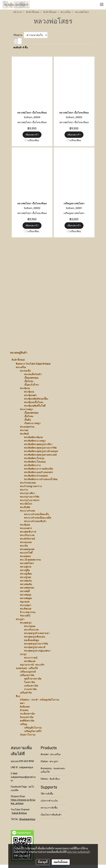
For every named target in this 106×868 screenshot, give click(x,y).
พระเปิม (24, 546)
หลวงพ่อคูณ (26, 598)
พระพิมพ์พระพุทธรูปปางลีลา (38, 444)
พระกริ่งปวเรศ (27, 535)
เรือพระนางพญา (32, 423)
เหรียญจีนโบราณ (33, 728)
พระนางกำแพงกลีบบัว (35, 521)
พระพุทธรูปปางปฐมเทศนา (37, 651)
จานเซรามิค (30, 689)
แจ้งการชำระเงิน (49, 801)
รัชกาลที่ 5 (25, 616)
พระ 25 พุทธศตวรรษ (30, 560)
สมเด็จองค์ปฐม (32, 640)
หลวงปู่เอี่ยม (26, 574)
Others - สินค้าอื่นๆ (50, 779)
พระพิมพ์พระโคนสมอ (35, 462)
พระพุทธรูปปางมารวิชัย (36, 644)
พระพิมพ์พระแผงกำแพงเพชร (38, 472)
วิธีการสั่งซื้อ (47, 794)
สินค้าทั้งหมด (18, 360)
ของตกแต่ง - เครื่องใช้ (27, 668)
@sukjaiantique (27, 819)
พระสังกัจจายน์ (27, 539)
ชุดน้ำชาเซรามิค (33, 679)
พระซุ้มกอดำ (30, 395)
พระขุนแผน (26, 542)
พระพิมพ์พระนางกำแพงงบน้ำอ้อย (41, 479)
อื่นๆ (18, 696)
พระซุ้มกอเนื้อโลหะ (34, 402)
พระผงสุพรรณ (27, 427)
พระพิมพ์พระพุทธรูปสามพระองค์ (40, 455)
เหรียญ (23, 724)
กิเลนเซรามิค (27, 717)
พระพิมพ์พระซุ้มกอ (33, 437)
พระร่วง (24, 490)
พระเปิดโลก (26, 504)
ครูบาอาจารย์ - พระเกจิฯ (32, 665)
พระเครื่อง (21, 367)
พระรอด (24, 430)
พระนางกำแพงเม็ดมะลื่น (36, 514)
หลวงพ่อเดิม (26, 584)
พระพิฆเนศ (26, 609)
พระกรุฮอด (30, 626)
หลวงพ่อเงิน (26, 581)
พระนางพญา (26, 409)
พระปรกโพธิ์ (26, 553)
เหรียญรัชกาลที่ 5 (33, 731)
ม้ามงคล (24, 710)
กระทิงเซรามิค (27, 714)
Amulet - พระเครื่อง (51, 754)
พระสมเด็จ (25, 371)
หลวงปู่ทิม (25, 570)
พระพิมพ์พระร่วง (32, 465)
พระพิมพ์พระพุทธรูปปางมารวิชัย (40, 448)
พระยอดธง (25, 556)
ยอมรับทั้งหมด (61, 862)
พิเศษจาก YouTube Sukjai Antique (33, 364)
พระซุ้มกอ (25, 388)
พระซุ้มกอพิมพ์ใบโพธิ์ (35, 406)
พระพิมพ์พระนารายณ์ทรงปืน (39, 469)
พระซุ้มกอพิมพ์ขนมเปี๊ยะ (36, 399)
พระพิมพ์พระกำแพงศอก (36, 476)
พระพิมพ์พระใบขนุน (34, 458)
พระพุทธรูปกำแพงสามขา (37, 633)
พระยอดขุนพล (27, 549)
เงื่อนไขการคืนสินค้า (51, 815)
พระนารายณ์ (31, 658)
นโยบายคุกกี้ (25, 855)
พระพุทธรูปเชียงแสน (35, 637)
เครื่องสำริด (26, 693)
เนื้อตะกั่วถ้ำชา (32, 385)
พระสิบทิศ (25, 507)
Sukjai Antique (19, 813)
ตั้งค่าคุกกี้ (43, 862)
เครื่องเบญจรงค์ (28, 672)
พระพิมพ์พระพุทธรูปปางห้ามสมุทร (41, 451)
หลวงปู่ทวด (26, 567)
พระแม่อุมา (26, 605)
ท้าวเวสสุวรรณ (28, 612)
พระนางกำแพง (27, 511)
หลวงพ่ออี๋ (25, 591)
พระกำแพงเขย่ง (28, 483)
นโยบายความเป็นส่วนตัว (79, 852)
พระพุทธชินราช (28, 532)
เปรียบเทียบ (33, 140)
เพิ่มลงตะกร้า (32, 135)
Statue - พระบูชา (49, 761)
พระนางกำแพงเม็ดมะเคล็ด (38, 518)
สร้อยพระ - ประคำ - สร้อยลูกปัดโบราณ (39, 700)
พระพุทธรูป (26, 623)
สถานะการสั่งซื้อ (49, 808)
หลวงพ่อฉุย (26, 595)
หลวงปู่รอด (25, 577)
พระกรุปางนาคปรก (30, 500)
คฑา (22, 703)
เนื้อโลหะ (29, 381)
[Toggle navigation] (102, 5)
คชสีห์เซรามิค (27, 721)
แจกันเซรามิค (31, 686)
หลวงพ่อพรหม (27, 588)
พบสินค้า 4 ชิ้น (21, 47)
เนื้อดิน (28, 420)
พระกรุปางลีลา (27, 493)
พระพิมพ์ (24, 434)
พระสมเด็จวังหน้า (33, 374)
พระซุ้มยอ (25, 525)
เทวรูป (23, 654)
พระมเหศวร (26, 528)
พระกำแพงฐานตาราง (31, 486)
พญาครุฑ (25, 602)
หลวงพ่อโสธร (27, 563)
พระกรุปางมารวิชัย (30, 497)
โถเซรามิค (29, 682)
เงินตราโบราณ (28, 735)
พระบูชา (20, 619)
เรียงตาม (18, 35)
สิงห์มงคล (25, 707)
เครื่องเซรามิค (27, 675)
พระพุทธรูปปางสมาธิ (35, 647)
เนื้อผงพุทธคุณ (31, 378)
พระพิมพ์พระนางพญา (35, 441)
